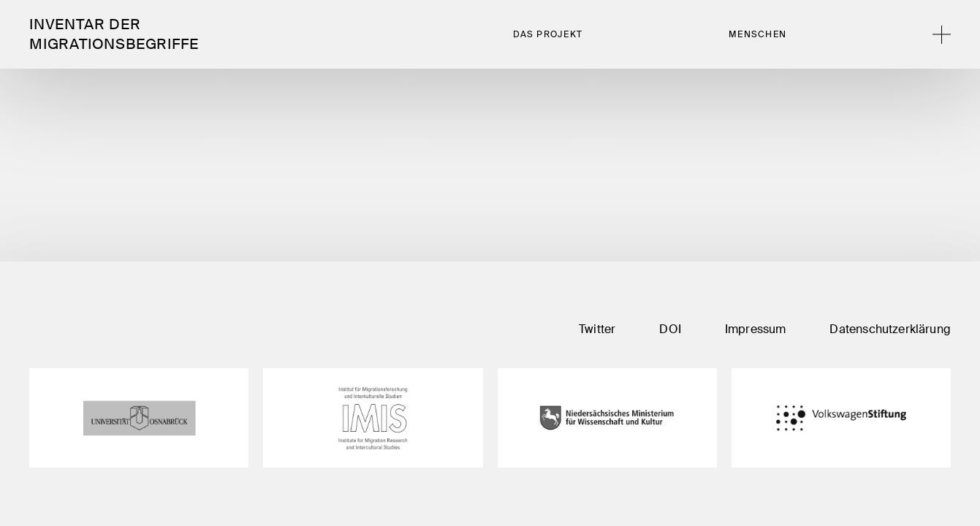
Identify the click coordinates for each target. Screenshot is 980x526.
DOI (670, 329)
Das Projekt (548, 34)
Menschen (757, 34)
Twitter (597, 329)
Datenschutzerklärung (890, 329)
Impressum (756, 329)
